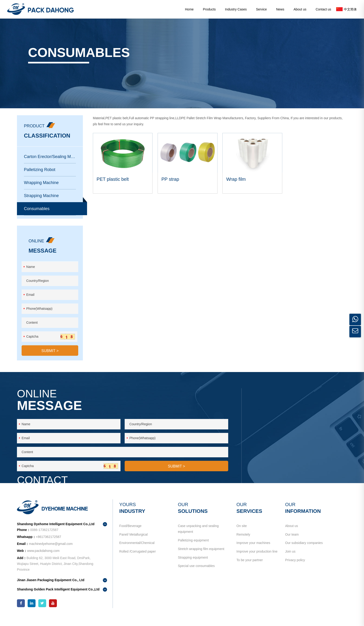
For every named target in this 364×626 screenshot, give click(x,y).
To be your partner (249, 568)
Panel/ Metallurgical (134, 540)
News (280, 9)
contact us (271, 458)
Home (189, 9)
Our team (291, 540)
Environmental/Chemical (137, 549)
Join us (289, 559)
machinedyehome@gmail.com (301, 437)
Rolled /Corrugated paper (138, 559)
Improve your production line (257, 559)
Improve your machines (253, 549)
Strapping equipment (193, 564)
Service (262, 9)
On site (241, 530)
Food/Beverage (131, 530)
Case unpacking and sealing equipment (198, 533)
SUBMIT (51, 356)
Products (209, 9)
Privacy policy (294, 568)
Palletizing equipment (193, 546)
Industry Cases (236, 9)
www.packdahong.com (45, 556)
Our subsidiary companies (303, 549)
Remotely (243, 540)
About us (300, 9)
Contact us (323, 9)
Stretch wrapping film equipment (201, 555)
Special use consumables (196, 574)
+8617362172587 (298, 429)
